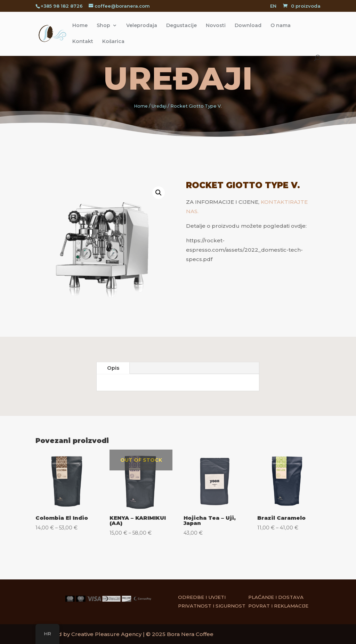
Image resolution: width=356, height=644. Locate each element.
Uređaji (178, 78)
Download (248, 26)
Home (80, 26)
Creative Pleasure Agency (106, 634)
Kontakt (83, 42)
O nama (281, 26)
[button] (153, 199)
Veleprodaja (142, 26)
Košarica (113, 42)
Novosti (216, 26)
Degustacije (181, 26)
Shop (103, 26)
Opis (113, 368)
